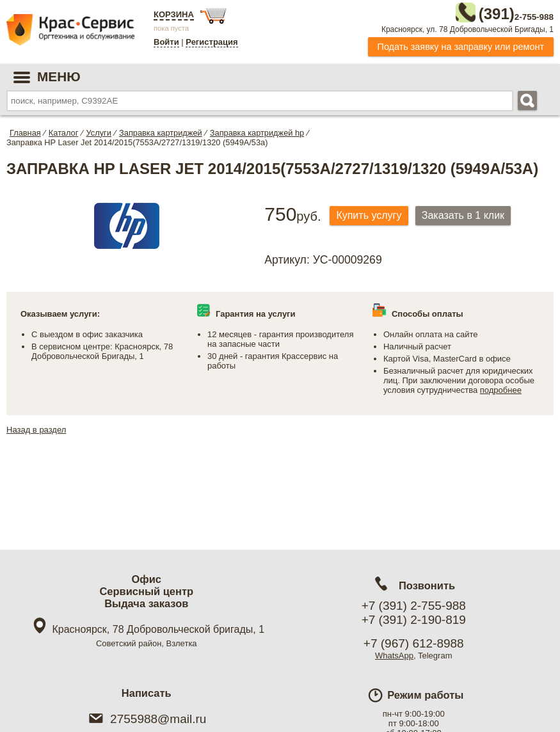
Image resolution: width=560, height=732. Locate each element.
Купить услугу (372, 213)
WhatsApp (394, 656)
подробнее (501, 387)
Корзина (174, 14)
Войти (166, 42)
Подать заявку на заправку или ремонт (461, 44)
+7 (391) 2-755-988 (414, 606)
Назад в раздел (36, 427)
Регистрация (212, 42)
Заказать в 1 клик (472, 213)
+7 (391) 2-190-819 (414, 620)
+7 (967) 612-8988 (414, 643)
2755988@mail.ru (146, 719)
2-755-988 (489, 12)
